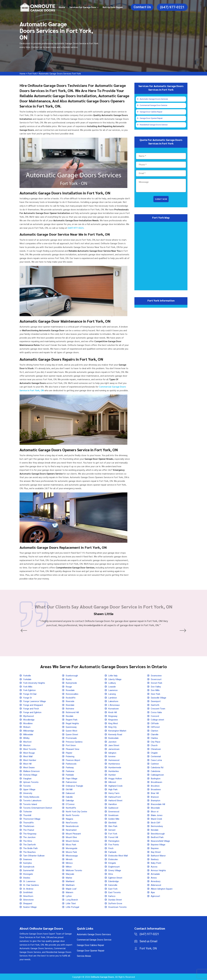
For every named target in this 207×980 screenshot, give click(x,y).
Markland (70, 881)
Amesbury (156, 881)
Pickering (71, 756)
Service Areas (84, 956)
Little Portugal (73, 907)
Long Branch (72, 900)
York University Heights (35, 683)
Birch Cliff (156, 822)
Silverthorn (29, 896)
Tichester (28, 812)
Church (154, 745)
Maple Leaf (72, 889)
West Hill (28, 764)
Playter (69, 753)
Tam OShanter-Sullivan (35, 856)
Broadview (156, 789)
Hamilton (113, 804)
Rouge (69, 686)
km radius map (161, 256)
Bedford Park (158, 837)
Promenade (72, 738)
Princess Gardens (75, 742)
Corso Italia (157, 712)
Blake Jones (157, 815)
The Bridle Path (31, 848)
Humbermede (115, 767)
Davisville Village (160, 698)
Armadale (156, 874)
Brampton (156, 800)
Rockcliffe (71, 698)
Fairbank (113, 852)
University (28, 793)
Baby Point (156, 863)
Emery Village (115, 870)
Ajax (153, 892)
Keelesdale (114, 738)
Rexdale (70, 716)
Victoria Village (31, 775)
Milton (69, 867)
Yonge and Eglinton (33, 712)
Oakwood (71, 793)
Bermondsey (157, 826)
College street (158, 720)
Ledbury (112, 683)
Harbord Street (116, 800)
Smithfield (28, 892)
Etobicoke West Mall (119, 856)
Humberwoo (114, 764)
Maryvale (70, 874)
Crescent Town (158, 709)
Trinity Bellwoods (32, 797)
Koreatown (114, 709)
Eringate (112, 863)
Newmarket (72, 830)
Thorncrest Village (32, 819)
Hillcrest (113, 782)
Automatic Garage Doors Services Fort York (61, 74)
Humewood (114, 760)
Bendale (155, 830)
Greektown (114, 815)
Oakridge (70, 800)
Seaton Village (31, 907)
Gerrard (112, 830)
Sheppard (28, 903)
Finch (111, 848)
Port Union (71, 745)
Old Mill (70, 789)
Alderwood (156, 885)
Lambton (113, 698)
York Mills (28, 686)
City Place (156, 742)
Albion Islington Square (163, 889)
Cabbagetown (158, 775)
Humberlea (114, 771)
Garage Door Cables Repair (151, 112)
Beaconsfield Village (161, 841)
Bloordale (156, 808)
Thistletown (29, 826)
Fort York (32, 74)
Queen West (72, 731)
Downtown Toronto (118, 907)
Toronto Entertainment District (38, 808)
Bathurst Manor (159, 856)
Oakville (70, 797)
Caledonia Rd (158, 767)
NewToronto (72, 822)
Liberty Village (116, 679)
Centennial (156, 756)
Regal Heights (73, 723)
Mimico (70, 863)
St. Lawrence (30, 881)
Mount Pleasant (74, 833)
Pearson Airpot (73, 760)
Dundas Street (116, 900)
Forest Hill (114, 837)
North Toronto (73, 815)
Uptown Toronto (31, 782)
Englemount (114, 867)
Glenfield (113, 822)
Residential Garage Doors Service (154, 125)
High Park (113, 789)
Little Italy (113, 676)
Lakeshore (114, 701)
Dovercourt (156, 679)
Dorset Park (157, 683)
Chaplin (155, 753)
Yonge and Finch (31, 709)
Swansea (28, 859)
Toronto (27, 786)
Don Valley (156, 686)
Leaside (112, 686)
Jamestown (114, 749)
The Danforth (30, 845)
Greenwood (114, 812)
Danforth (155, 705)
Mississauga (72, 856)
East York (113, 889)
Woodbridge (29, 720)
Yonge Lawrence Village (35, 701)
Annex (154, 878)
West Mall (28, 756)
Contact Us (142, 7)
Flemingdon (114, 841)
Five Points (114, 845)
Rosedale (71, 690)
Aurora (154, 867)
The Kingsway (30, 833)
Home (62, 7)
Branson (155, 797)
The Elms (28, 841)
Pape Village (72, 778)
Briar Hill (155, 793)
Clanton (155, 731)
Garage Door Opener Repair (151, 119)
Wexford (28, 742)
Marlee (69, 878)
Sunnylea (28, 863)
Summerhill (29, 870)
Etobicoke (113, 859)
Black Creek (157, 819)
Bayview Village (159, 845)
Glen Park (113, 826)
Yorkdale (28, 679)
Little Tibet (71, 903)
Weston (27, 745)
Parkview (71, 771)
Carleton (155, 764)
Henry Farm (114, 793)
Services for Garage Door (83, 7)
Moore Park (72, 852)
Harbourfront (115, 797)
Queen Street (72, 734)
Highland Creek (116, 786)
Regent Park (72, 720)
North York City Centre (77, 812)
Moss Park (71, 845)
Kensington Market (118, 731)
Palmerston (72, 782)
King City (113, 727)
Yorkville (28, 676)
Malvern (70, 892)
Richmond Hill (73, 712)
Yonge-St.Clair (30, 694)
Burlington (156, 778)
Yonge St (28, 698)
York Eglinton (30, 690)
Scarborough (72, 676)
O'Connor (70, 804)
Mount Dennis (73, 841)
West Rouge (29, 753)
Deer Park (156, 694)
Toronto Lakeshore (33, 800)
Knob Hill (113, 712)
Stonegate (28, 874)
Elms (111, 874)
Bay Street (156, 852)
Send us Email (148, 941)
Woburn (27, 727)
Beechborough (158, 833)
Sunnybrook (29, 867)
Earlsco (112, 896)
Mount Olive (72, 837)
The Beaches (30, 852)
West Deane (29, 767)
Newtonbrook (73, 826)
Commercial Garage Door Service (154, 106)
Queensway (72, 727)
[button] (24, 631)
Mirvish (70, 859)
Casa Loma (157, 760)
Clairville (155, 734)
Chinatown (156, 749)
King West (114, 723)
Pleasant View (73, 749)
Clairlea (155, 738)
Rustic (69, 679)
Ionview (112, 756)
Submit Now (161, 200)
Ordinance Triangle (75, 786)
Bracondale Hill (158, 804)
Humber (112, 775)
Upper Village (30, 789)
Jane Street (114, 745)
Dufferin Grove (116, 903)
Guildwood (114, 808)
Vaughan (28, 778)
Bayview (155, 848)
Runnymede (72, 683)
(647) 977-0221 (172, 7)
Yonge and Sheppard (34, 705)
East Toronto (115, 892)
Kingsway (113, 716)
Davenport (156, 701)
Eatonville (113, 885)
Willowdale (29, 734)
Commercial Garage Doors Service (94, 940)
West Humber (30, 760)
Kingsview (114, 720)
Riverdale (71, 705)
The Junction (30, 837)
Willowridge (29, 731)
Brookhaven (157, 782)
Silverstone (29, 900)
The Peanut (29, 830)
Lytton (69, 896)
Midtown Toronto (74, 870)
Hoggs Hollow (116, 778)
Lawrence (113, 690)
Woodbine (28, 723)
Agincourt (156, 896)
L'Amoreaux (114, 705)
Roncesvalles (73, 694)
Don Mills (156, 690)
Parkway (70, 767)
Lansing (112, 694)
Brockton (155, 786)
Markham (70, 885)
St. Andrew (29, 889)
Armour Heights (159, 870)
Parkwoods (72, 764)
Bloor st (155, 812)
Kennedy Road (116, 734)
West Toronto (30, 749)
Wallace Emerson (32, 771)
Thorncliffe (29, 822)
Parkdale (70, 775)
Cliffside (155, 723)
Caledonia (156, 771)
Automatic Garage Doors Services (154, 99)
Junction (113, 742)
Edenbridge (114, 881)
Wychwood (29, 716)
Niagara (70, 819)
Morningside (72, 848)
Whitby (27, 738)
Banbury (155, 859)
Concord (155, 716)
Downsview (157, 676)
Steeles (27, 878)
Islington (113, 753)
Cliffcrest (156, 727)
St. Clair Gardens (32, 885)
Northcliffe (71, 808)
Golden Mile (114, 819)
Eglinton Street (116, 878)
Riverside (71, 701)
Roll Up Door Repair (113, 7)
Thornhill (28, 815)
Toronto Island (30, 804)
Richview (70, 709)
